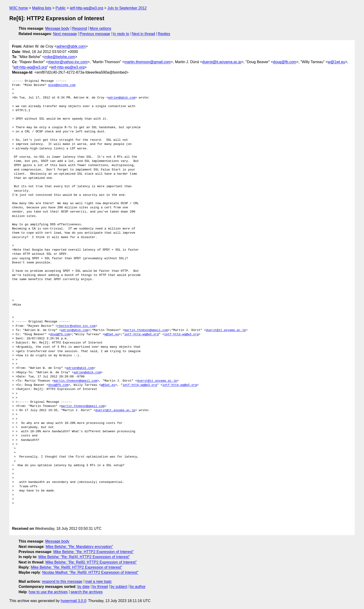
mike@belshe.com (60, 57)
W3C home (19, 8)
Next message (65, 34)
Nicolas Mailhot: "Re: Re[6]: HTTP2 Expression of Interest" (90, 572)
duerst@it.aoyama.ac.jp (222, 62)
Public (61, 8)
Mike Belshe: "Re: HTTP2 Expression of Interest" (93, 552)
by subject (119, 587)
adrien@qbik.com (71, 46)
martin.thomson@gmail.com (148, 62)
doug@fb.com (285, 62)
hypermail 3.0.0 (73, 601)
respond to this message (62, 581)
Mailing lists (42, 8)
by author (138, 587)
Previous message (95, 34)
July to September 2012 (127, 8)
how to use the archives (48, 592)
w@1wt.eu (336, 62)
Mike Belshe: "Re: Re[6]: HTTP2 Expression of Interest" (91, 562)
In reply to (121, 34)
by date (83, 587)
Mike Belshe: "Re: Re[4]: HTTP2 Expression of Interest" (84, 557)
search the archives (87, 592)
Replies (164, 34)
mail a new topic (99, 581)
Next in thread (143, 34)
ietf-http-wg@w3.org (86, 8)
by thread (100, 587)
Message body (57, 28)
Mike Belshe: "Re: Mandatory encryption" (80, 547)
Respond (80, 28)
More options (101, 28)
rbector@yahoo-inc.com (68, 62)
